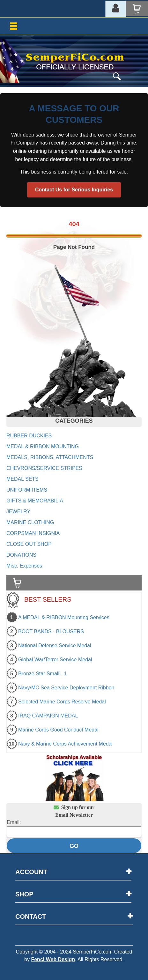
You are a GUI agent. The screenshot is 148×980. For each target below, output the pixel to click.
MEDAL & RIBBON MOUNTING (43, 446)
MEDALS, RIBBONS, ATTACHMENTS (50, 457)
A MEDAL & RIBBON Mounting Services (64, 617)
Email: (14, 822)
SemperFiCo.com (93, 952)
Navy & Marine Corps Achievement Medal (65, 744)
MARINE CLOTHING (30, 522)
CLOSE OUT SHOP (29, 544)
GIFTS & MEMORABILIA (35, 501)
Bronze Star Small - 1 (42, 674)
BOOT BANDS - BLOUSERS (51, 631)
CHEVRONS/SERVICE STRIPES (44, 468)
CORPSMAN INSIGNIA (33, 533)
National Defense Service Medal (55, 646)
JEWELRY (18, 512)
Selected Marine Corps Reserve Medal (62, 702)
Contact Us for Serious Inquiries (74, 190)
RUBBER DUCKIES (29, 436)
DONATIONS (21, 555)
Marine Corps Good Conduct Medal (58, 730)
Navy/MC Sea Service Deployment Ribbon (66, 688)
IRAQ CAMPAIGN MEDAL (48, 716)
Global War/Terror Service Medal (55, 660)
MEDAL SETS (22, 479)
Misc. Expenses (24, 566)
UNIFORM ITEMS (27, 490)
